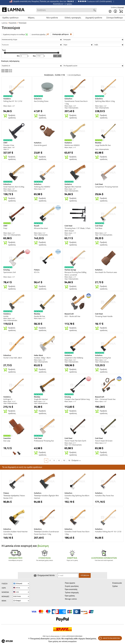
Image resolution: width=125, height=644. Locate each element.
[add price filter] (57, 56)
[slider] (5, 53)
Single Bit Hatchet (41, 399)
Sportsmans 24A (10, 272)
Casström (7, 438)
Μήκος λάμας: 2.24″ (40, 401)
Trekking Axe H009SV (42, 187)
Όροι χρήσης (70, 596)
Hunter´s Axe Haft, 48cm (13, 358)
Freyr (5, 228)
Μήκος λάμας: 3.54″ (40, 189)
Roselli (37, 226)
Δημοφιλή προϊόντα (94, 18)
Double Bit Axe (39, 316)
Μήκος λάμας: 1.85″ (9, 147)
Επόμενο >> (76, 460)
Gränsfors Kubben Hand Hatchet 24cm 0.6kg (15, 533)
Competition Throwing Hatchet (107, 187)
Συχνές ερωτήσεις (72, 586)
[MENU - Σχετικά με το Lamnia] (115, 11)
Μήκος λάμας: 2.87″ (70, 189)
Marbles (98, 143)
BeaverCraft (69, 314)
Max (34, 56)
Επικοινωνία (117, 583)
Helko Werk (38, 355)
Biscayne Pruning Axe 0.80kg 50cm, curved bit (75, 274)
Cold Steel (99, 184)
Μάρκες (31, 18)
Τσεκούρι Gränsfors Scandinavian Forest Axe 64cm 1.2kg (46, 533)
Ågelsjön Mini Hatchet (73, 187)
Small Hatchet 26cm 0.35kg (14, 187)
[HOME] (13, 10)
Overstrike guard (40, 145)
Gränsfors (38, 99)
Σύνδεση (114, 7)
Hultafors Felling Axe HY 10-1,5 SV (108, 532)
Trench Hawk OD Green (104, 441)
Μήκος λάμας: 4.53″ (9, 233)
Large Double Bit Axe (103, 145)
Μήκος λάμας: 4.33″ (9, 106)
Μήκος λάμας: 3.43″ (101, 360)
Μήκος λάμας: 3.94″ (70, 360)
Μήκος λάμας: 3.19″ (9, 277)
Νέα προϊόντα (52, 18)
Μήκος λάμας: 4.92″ (101, 401)
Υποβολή (85, 575)
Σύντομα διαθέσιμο (115, 18)
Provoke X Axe (9, 145)
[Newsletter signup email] (68, 575)
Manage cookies (71, 599)
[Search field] (67, 10)
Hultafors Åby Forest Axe (104, 496)
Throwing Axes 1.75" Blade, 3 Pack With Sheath (77, 229)
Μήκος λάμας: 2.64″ (101, 106)
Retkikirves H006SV (72, 145)
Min (18, 56)
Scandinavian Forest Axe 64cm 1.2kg (76, 102)
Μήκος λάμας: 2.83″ (9, 318)
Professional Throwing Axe (44, 441)
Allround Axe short (41, 228)
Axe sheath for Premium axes (106, 272)
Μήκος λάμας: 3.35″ (70, 106)
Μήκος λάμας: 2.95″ (40, 360)
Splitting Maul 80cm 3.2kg (105, 101)
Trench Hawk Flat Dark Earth (75, 441)
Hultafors (7, 99)
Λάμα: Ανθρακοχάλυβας (71, 108)
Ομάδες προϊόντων (10, 18)
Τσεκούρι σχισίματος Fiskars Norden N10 (14, 497)
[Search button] (95, 10)
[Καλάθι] (121, 11)
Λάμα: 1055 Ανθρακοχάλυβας (12, 235)
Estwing (7, 270)
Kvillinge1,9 (8, 399)
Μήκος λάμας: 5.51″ (40, 318)
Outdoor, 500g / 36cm (42, 358)
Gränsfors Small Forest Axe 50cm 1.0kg (77, 533)
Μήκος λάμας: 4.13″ (70, 277)
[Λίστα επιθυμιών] (110, 11)
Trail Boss (99, 228)
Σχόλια (115, 586)
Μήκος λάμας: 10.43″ (10, 401)
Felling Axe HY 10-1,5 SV (13, 101)
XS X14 (37, 272)
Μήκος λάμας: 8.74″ (70, 443)
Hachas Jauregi (70, 270)
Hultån (6, 316)
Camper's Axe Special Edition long (77, 399)
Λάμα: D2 (6, 149)
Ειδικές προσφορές (73, 18)
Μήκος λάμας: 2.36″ (9, 189)
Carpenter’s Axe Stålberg (74, 358)
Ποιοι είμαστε (70, 583)
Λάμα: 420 (68, 235)
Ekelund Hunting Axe (103, 358)
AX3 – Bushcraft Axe (72, 316)
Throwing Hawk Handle (104, 316)
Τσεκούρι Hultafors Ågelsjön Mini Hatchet (46, 497)
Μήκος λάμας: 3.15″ (70, 147)
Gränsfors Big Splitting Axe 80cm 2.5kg (77, 497)
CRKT (5, 143)
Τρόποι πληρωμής (72, 592)
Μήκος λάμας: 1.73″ (70, 233)
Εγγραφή (121, 7)
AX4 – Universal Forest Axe (105, 399)
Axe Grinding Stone (41, 101)
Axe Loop (7, 441)
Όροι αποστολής (71, 589)
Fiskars (37, 270)
